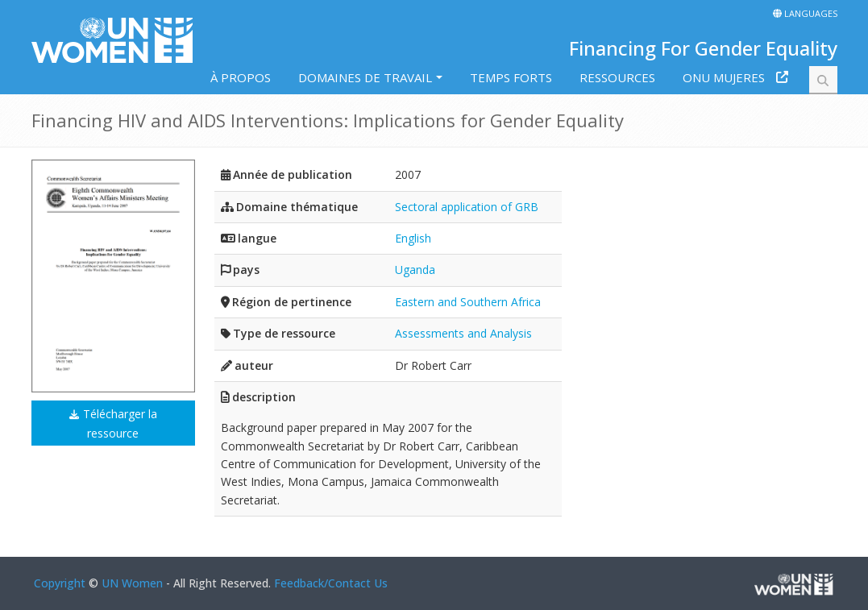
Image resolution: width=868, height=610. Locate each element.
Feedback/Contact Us (331, 583)
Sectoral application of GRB (467, 207)
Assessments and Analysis (463, 333)
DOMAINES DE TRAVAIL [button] (365, 77)
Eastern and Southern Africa (468, 302)
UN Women (132, 583)
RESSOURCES (617, 77)
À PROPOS (241, 77)
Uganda (415, 270)
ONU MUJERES (724, 77)
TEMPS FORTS (511, 77)
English (413, 238)
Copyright (60, 583)
